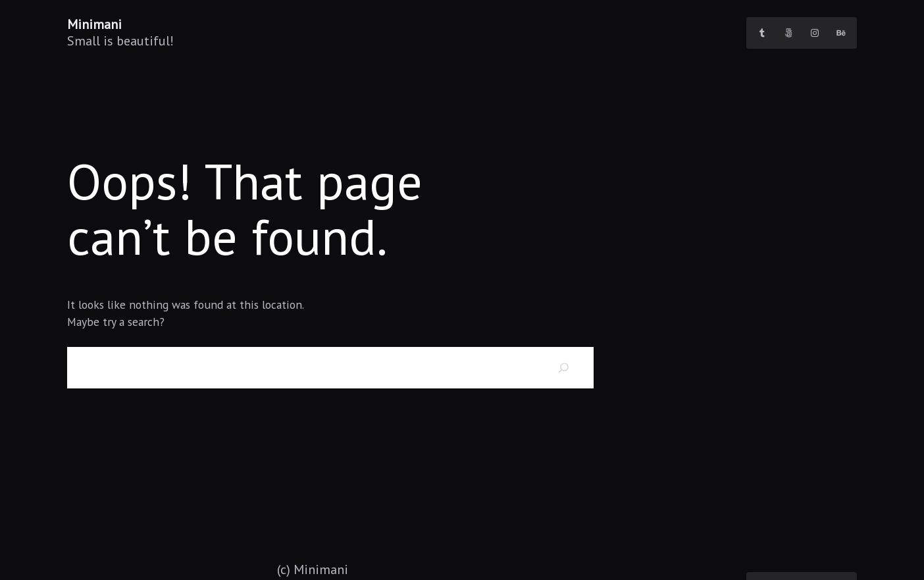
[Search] (564, 368)
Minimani (94, 24)
